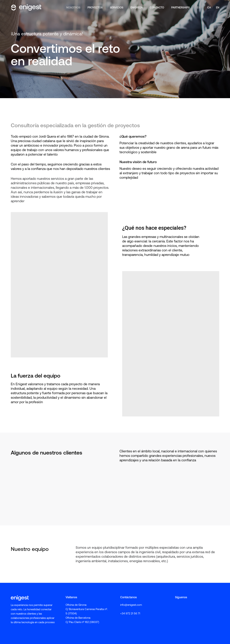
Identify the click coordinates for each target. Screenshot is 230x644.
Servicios (117, 7)
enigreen (137, 7)
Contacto (157, 7)
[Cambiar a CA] (209, 7)
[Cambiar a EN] (217, 7)
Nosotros (73, 7)
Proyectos (95, 7)
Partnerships (180, 7)
